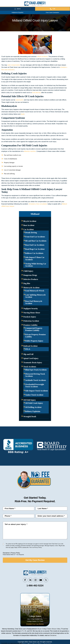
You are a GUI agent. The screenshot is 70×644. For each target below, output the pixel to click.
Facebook (25, 580)
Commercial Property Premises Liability (34, 329)
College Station (47, 629)
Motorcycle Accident (31, 288)
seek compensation (14, 65)
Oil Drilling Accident (33, 407)
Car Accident (28, 229)
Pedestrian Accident (31, 321)
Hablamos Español (17, 12)
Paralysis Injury (30, 317)
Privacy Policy (15, 553)
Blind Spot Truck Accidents (36, 370)
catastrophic (20, 100)
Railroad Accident (30, 346)
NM (31, 631)
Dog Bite (27, 283)
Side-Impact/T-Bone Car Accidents (35, 258)
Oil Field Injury (30, 400)
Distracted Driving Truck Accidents (35, 375)
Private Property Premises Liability (36, 336)
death (23, 114)
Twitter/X (46, 580)
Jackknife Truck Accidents (36, 380)
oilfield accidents (42, 57)
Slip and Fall (28, 354)
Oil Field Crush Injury (34, 403)
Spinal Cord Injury (31, 358)
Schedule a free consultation (38, 204)
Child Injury (28, 271)
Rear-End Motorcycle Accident (34, 302)
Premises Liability (30, 325)
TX (23, 631)
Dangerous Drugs (30, 275)
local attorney (36, 93)
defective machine (30, 151)
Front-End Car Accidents (35, 237)
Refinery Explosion (33, 411)
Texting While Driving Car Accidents (36, 265)
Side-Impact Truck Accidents (37, 391)
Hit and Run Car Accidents (36, 241)
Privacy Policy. (38, 547)
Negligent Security (31, 308)
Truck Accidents (30, 367)
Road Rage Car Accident (35, 249)
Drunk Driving (31, 233)
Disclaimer (6, 553)
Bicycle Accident (30, 221)
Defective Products (31, 279)
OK (25, 631)
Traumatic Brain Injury (33, 363)
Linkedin (30, 580)
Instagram (35, 580)
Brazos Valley (56, 629)
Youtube (41, 580)
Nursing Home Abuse (32, 313)
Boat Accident (29, 225)
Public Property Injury (34, 341)
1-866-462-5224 (35, 586)
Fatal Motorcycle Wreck (35, 291)
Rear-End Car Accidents (35, 245)
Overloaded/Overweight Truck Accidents (35, 385)
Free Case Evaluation (52, 12)
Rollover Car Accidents (34, 253)
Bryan (40, 629)
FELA (28, 349)
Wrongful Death (30, 417)
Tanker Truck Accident (34, 395)
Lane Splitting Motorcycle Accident (35, 296)
